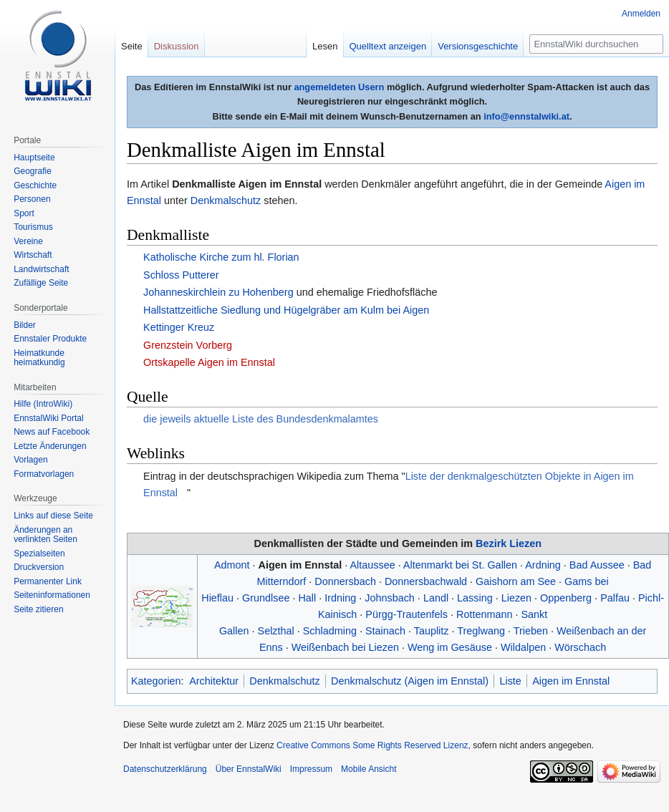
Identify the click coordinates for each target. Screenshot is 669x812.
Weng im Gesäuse (450, 647)
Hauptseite (34, 158)
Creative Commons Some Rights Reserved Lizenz (372, 745)
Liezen (516, 598)
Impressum (311, 769)
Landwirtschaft (41, 269)
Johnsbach (390, 598)
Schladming (330, 631)
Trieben (531, 631)
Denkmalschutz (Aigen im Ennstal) (410, 681)
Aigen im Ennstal (300, 565)
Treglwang (481, 631)
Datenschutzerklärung (165, 769)
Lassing (475, 598)
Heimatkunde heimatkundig (39, 358)
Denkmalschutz (226, 200)
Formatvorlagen (44, 474)
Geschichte (35, 185)
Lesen (325, 46)
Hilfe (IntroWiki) (43, 404)
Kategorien (156, 681)
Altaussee (372, 565)
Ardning (543, 565)
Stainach (385, 631)
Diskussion (177, 46)
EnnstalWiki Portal (48, 418)
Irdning (340, 598)
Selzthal (276, 631)
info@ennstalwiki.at (526, 116)
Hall (307, 598)
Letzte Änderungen (50, 446)
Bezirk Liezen (509, 543)
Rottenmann (484, 614)
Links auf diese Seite (53, 516)
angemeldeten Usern (339, 87)
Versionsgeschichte (478, 46)
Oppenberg (566, 598)
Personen (32, 199)
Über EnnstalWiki (249, 769)
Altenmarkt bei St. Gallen (460, 565)
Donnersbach (345, 581)
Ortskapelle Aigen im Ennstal (209, 362)
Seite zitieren (38, 609)
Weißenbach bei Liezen (345, 647)
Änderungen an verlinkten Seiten (45, 535)
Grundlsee (266, 598)
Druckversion (39, 567)
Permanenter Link (48, 581)
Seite (132, 46)
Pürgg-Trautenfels (406, 614)
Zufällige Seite (41, 283)
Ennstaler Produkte (50, 339)
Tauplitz (432, 631)
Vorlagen (30, 460)
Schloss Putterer (181, 275)
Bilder (25, 325)
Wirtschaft (33, 255)
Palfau (615, 598)
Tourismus (33, 227)
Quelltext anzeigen (388, 46)
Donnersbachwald (426, 581)
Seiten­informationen (52, 595)
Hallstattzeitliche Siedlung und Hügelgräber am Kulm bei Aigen (286, 310)
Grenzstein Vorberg (188, 345)
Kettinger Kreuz (179, 327)
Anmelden (641, 14)
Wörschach (580, 647)
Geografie (33, 171)
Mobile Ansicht (369, 769)
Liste (510, 681)
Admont (232, 565)
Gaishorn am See (516, 581)
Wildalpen (523, 647)
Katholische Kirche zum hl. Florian (221, 257)
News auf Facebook (52, 432)
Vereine (28, 241)
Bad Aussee (597, 565)
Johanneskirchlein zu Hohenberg (218, 292)
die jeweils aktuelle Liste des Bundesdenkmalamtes (261, 419)
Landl (436, 598)
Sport (24, 213)
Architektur (214, 681)
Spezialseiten (39, 554)
